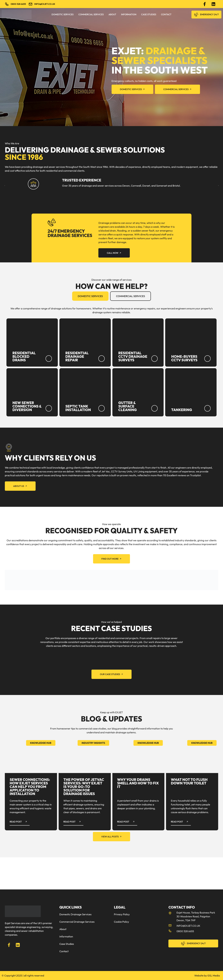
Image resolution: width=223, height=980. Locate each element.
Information (129, 14)
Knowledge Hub (41, 743)
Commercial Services (91, 14)
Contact (166, 14)
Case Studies (149, 14)
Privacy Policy (122, 914)
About (112, 14)
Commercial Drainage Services (77, 922)
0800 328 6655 (18, 4)
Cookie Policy (122, 922)
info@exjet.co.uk (45, 4)
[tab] (90, 296)
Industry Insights (93, 743)
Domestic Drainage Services (75, 914)
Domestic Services (63, 14)
